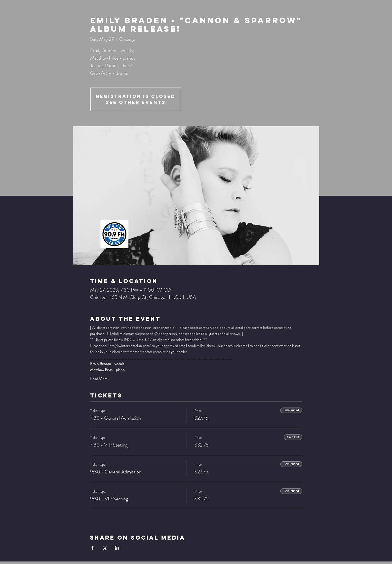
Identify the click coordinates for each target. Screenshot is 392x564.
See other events (136, 102)
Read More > (100, 379)
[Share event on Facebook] (92, 548)
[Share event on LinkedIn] (117, 548)
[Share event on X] (105, 548)
